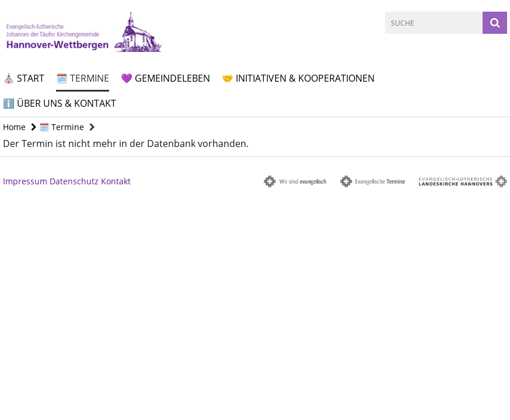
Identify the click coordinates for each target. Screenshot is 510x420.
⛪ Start (24, 78)
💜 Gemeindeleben (165, 78)
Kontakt (116, 181)
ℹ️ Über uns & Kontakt (60, 103)
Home (14, 127)
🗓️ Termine (83, 78)
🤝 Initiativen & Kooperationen (298, 78)
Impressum (25, 181)
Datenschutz (74, 181)
